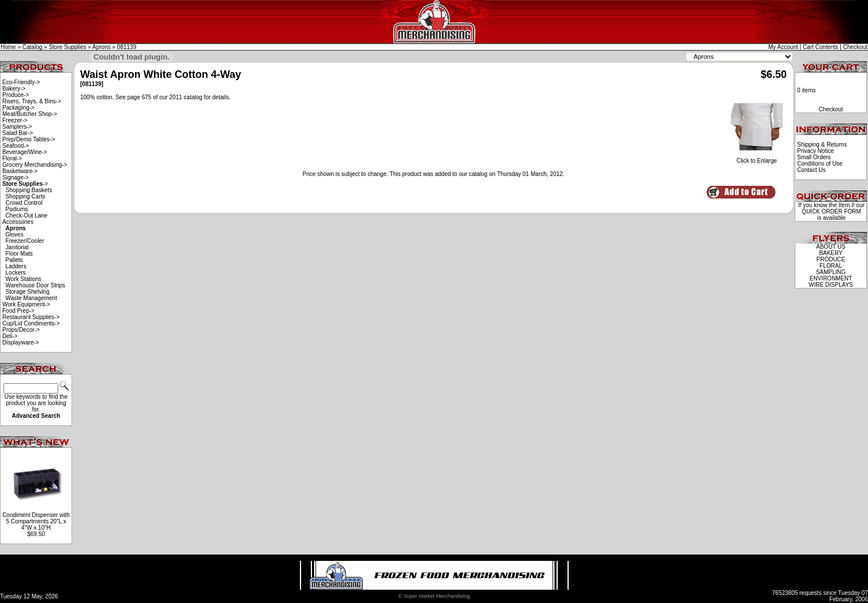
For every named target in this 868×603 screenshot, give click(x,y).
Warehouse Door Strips (36, 285)
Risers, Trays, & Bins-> (32, 101)
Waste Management (31, 298)
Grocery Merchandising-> (35, 165)
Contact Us (811, 170)
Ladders (16, 266)
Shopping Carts (26, 196)
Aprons (102, 47)
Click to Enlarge (757, 158)
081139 (127, 47)
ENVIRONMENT (831, 278)
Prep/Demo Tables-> (29, 139)
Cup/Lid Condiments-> (31, 323)
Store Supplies (67, 47)
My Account (783, 47)
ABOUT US (831, 247)
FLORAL (831, 266)
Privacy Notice (816, 151)
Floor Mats (19, 254)
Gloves (15, 235)
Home (8, 47)
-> (25, 184)
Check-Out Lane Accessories (25, 219)
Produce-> (16, 95)
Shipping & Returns (822, 145)
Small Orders (814, 157)
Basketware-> (20, 171)
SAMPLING (831, 272)
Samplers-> (17, 127)
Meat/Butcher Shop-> (30, 114)
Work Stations (24, 279)
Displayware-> (21, 342)
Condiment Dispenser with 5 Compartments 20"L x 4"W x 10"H (36, 521)
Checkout (855, 47)
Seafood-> (16, 146)
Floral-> (12, 158)
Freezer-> (15, 120)
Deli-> (10, 336)
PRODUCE (831, 259)
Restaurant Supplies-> (31, 317)
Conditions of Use (820, 164)
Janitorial (17, 247)
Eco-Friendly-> (21, 82)
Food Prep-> (18, 311)
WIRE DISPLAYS (831, 285)
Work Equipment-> (26, 304)
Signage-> (16, 177)
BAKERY (831, 253)
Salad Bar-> (18, 133)
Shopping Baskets (29, 190)
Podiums (17, 209)
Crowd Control (24, 203)
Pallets (14, 260)
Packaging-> (18, 108)
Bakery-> (14, 89)
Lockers (16, 273)
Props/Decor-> (21, 330)
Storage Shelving (28, 292)
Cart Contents (821, 47)
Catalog (32, 47)
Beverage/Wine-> (25, 152)
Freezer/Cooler (25, 241)
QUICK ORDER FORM (831, 211)
